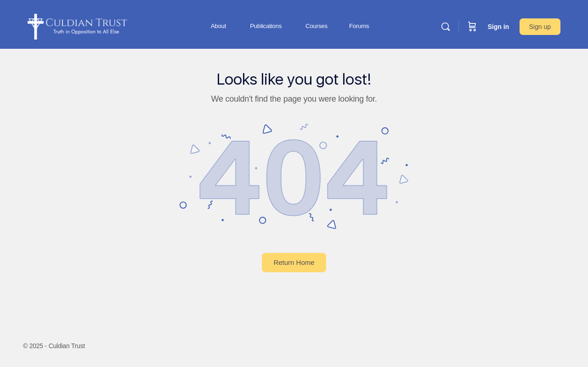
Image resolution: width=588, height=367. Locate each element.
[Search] (446, 27)
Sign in (498, 27)
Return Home (294, 262)
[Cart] (472, 27)
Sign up (540, 27)
